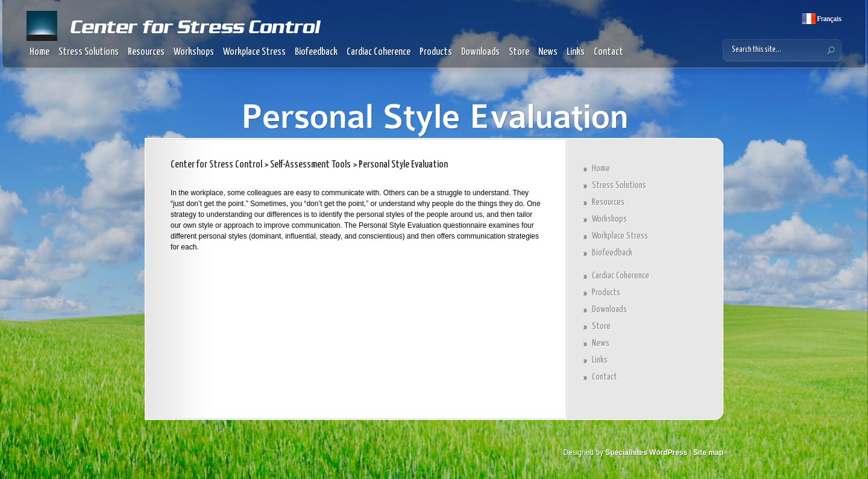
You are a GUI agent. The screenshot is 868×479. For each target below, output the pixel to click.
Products (436, 52)
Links (576, 52)
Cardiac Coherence (379, 52)
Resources (146, 52)
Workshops (194, 52)
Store (519, 52)
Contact (609, 52)
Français (828, 19)
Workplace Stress (254, 52)
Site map (708, 452)
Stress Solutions (89, 52)
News (548, 52)
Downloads (480, 52)
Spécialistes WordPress (646, 452)
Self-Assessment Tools (310, 165)
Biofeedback (316, 52)
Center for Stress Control (216, 165)
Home (39, 52)
